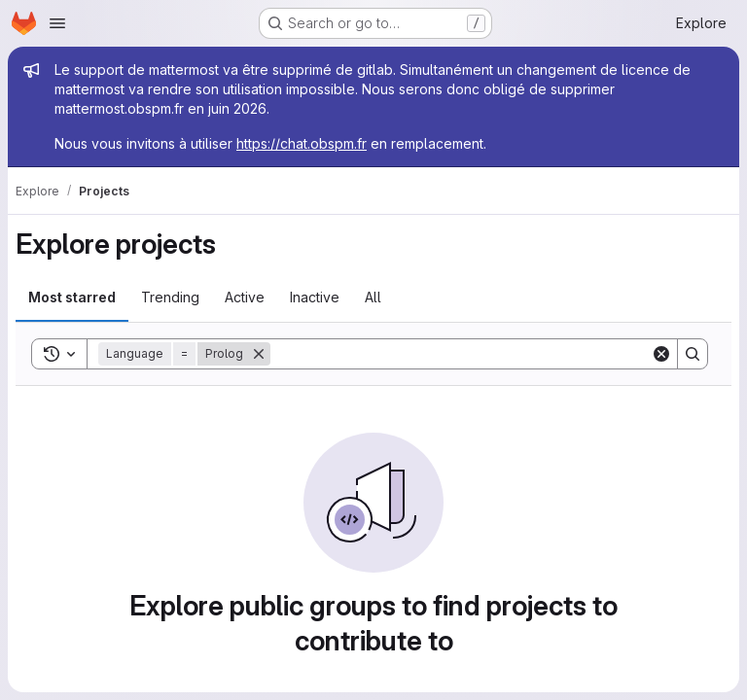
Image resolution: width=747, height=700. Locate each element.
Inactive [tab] (315, 297)
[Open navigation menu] (57, 23)
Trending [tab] (170, 297)
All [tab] (373, 297)
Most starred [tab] (72, 297)
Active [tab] (245, 297)
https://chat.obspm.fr (302, 143)
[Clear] (661, 354)
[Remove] (259, 354)
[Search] (461, 354)
